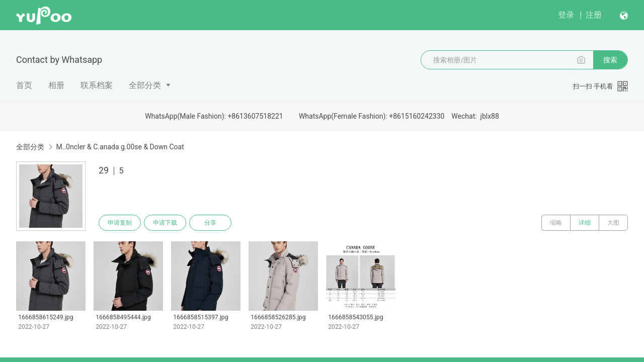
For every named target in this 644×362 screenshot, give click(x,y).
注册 (594, 15)
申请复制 (120, 223)
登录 (566, 15)
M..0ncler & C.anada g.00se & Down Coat (120, 147)
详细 (585, 223)
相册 (56, 85)
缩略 (556, 223)
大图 (613, 223)
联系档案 (97, 85)
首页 (24, 85)
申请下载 (165, 223)
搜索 (610, 60)
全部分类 (145, 85)
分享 (210, 223)
